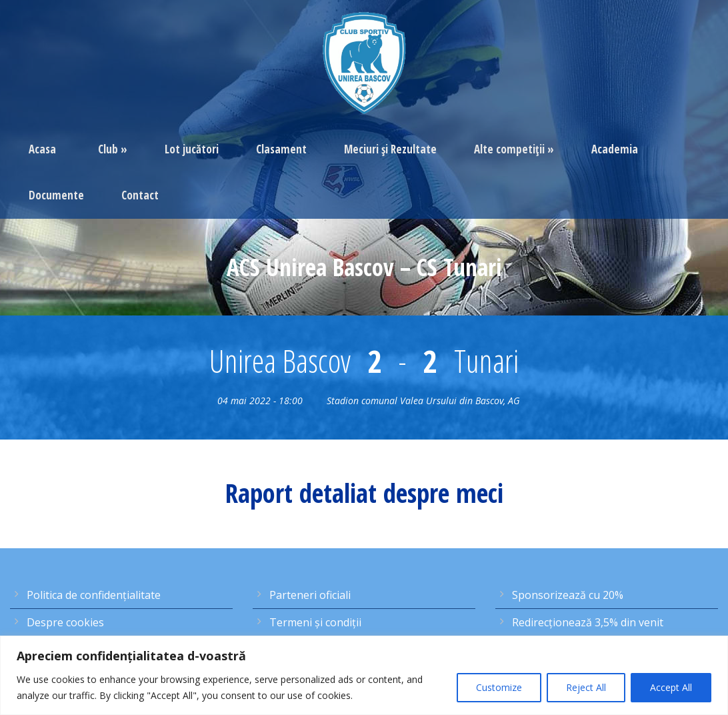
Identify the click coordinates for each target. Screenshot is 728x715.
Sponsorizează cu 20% (568, 595)
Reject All (586, 687)
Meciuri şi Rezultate (390, 149)
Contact (140, 195)
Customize (499, 687)
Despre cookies (65, 622)
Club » (113, 149)
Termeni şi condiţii (315, 622)
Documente (56, 195)
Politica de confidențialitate (94, 595)
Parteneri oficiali (310, 595)
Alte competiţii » (514, 149)
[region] (364, 675)
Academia (615, 149)
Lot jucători (192, 149)
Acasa (42, 149)
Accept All (671, 687)
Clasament (281, 149)
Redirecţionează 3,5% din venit (588, 622)
